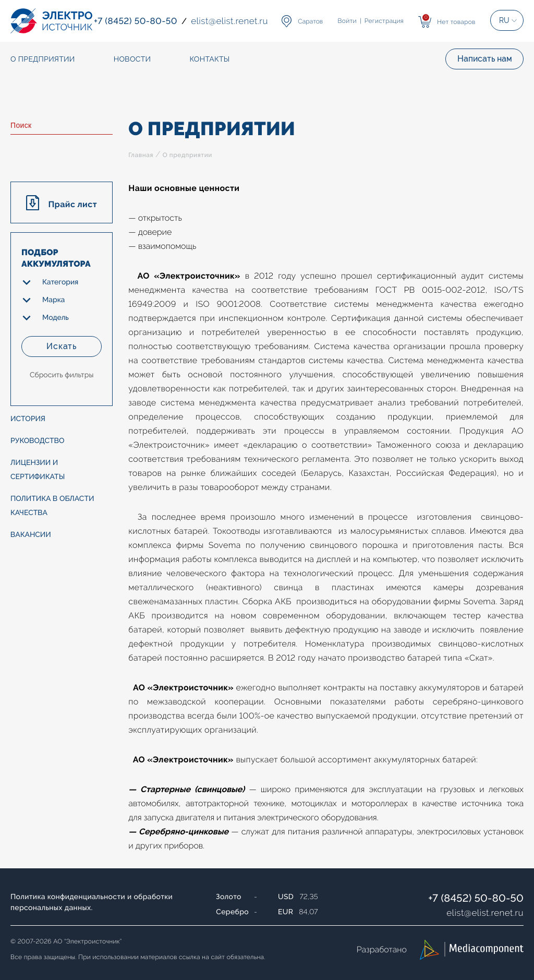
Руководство (38, 441)
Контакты (209, 59)
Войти (347, 21)
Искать (62, 346)
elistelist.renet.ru (485, 913)
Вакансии (31, 535)
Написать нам (485, 59)
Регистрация (384, 21)
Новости (132, 59)
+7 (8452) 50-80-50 (476, 898)
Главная (141, 155)
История (28, 419)
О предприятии (187, 155)
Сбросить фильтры (62, 375)
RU (504, 20)
